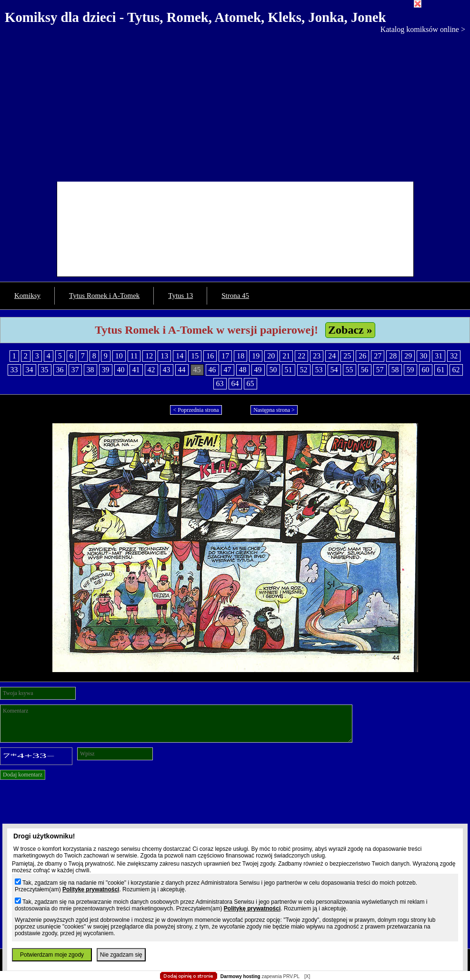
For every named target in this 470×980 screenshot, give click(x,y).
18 (240, 356)
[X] (307, 976)
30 (423, 356)
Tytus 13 (180, 296)
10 (119, 356)
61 (441, 370)
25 (347, 356)
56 (365, 370)
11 (134, 356)
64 (235, 383)
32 (454, 356)
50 (273, 370)
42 (151, 370)
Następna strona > (274, 410)
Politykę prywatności (91, 889)
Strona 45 (235, 296)
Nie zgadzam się (121, 955)
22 (301, 356)
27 (378, 356)
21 (286, 356)
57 (380, 370)
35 (45, 370)
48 (243, 370)
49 (258, 370)
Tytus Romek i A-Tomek (104, 296)
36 (60, 370)
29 (408, 356)
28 (393, 356)
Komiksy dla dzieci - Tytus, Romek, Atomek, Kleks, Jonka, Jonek (195, 17)
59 (410, 370)
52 (304, 370)
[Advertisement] (235, 105)
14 (180, 356)
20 (271, 356)
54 (334, 370)
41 (136, 370)
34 (30, 370)
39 (106, 370)
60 (426, 370)
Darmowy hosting (240, 976)
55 (350, 370)
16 (210, 356)
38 (90, 370)
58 (395, 370)
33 (14, 370)
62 (456, 370)
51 (289, 370)
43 (167, 370)
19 (256, 356)
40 (121, 370)
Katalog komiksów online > (423, 29)
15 (195, 356)
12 (149, 356)
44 (182, 370)
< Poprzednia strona (196, 410)
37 (75, 370)
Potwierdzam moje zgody (52, 955)
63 (220, 383)
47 (228, 370)
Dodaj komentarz (23, 775)
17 (225, 356)
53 (319, 370)
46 (212, 370)
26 (362, 356)
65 (250, 383)
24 (332, 356)
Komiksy (27, 296)
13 (164, 356)
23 (317, 356)
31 (439, 356)
